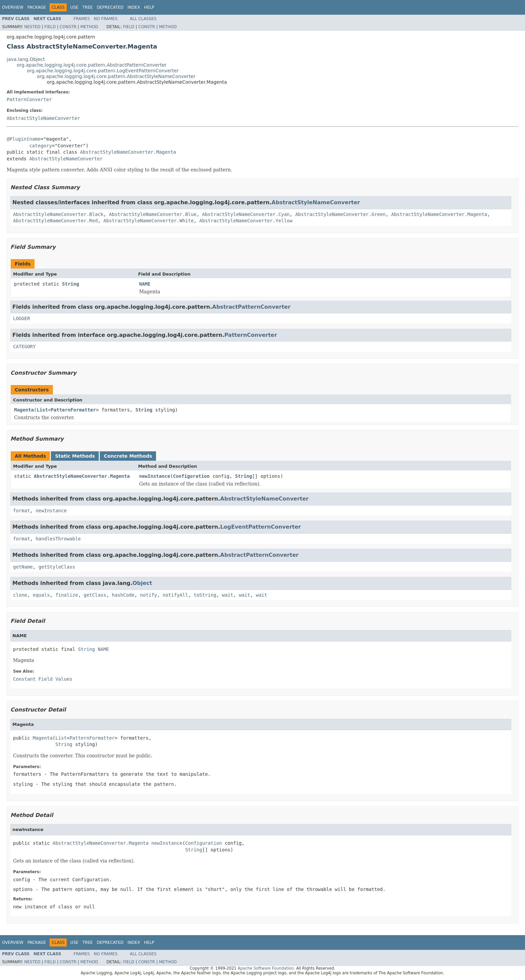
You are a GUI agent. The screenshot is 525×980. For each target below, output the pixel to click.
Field (50, 27)
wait (228, 595)
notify (148, 595)
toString (205, 595)
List (42, 410)
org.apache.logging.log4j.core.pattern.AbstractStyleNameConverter (116, 76)
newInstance (155, 476)
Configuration (192, 476)
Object (142, 583)
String (70, 284)
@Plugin (17, 139)
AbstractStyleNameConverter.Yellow (246, 221)
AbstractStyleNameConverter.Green (341, 214)
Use (74, 7)
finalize (66, 595)
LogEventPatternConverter (261, 527)
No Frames (106, 19)
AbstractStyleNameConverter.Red (55, 221)
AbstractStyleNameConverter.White (149, 221)
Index (134, 7)
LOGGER (22, 318)
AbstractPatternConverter (251, 307)
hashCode (123, 595)
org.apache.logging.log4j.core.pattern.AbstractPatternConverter (92, 65)
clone (20, 595)
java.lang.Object (26, 59)
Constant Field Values (43, 679)
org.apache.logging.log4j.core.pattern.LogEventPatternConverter (103, 71)
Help (149, 7)
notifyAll (175, 595)
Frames (82, 19)
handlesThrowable (58, 539)
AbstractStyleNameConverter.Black (58, 214)
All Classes (143, 19)
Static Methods (75, 456)
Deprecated (110, 7)
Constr (68, 27)
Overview (13, 7)
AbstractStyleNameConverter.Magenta (128, 152)
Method (89, 27)
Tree (88, 7)
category (40, 146)
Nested (32, 27)
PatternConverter (29, 99)
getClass (95, 595)
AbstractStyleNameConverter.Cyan (246, 214)
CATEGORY (24, 347)
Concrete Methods (128, 456)
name (35, 139)
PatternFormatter (73, 410)
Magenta (24, 410)
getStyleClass (57, 567)
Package (37, 7)
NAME (145, 284)
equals (41, 595)
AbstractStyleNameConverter (43, 118)
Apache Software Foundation (266, 968)
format (22, 511)
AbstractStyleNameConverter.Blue (153, 214)
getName (23, 567)
